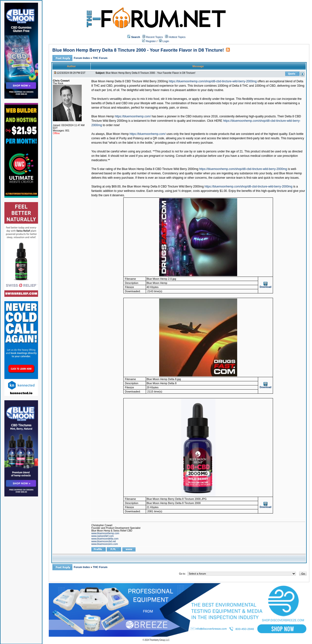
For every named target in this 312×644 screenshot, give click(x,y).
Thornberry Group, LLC (159, 640)
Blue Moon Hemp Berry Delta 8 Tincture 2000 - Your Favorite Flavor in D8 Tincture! (138, 50)
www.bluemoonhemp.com (105, 533)
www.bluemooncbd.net (104, 541)
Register (149, 41)
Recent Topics (154, 37)
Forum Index (82, 58)
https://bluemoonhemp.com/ (133, 116)
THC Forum (100, 58)
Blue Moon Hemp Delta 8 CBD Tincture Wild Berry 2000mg (130, 81)
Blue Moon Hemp (103, 116)
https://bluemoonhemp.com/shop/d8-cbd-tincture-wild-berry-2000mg (213, 81)
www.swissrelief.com (103, 536)
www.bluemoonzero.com (105, 544)
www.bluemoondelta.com (105, 539)
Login (164, 41)
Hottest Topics (177, 37)
